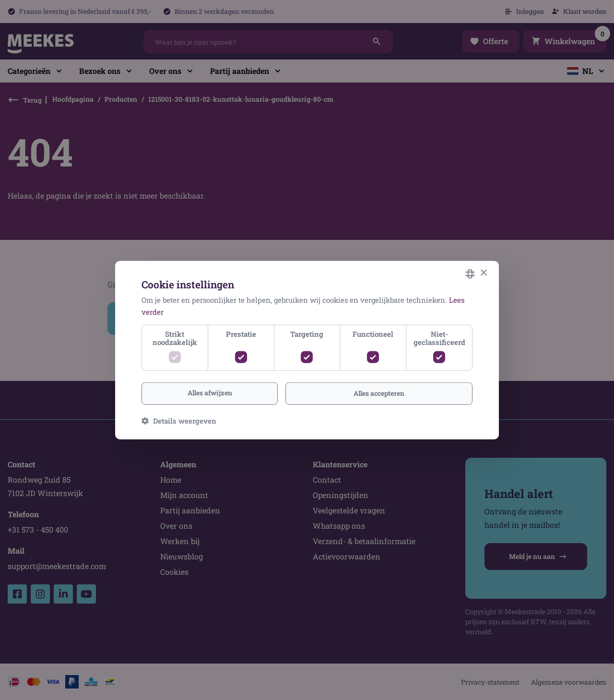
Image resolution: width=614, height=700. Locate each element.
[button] (179, 421)
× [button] (483, 273)
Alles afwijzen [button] (210, 393)
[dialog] (307, 350)
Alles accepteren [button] (379, 393)
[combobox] (470, 273)
